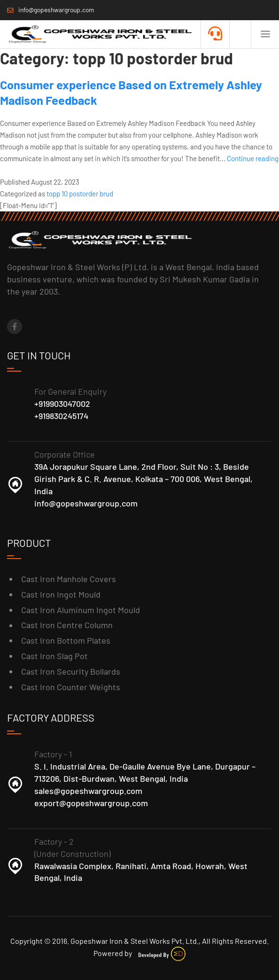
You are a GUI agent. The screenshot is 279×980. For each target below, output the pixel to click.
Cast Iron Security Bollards (71, 671)
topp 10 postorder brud (80, 194)
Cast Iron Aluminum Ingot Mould (81, 610)
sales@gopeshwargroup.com (88, 791)
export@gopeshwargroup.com (91, 803)
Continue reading (253, 158)
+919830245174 (61, 416)
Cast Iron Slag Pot (54, 656)
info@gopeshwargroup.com (86, 503)
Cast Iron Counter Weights (71, 687)
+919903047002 (62, 404)
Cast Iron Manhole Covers (69, 579)
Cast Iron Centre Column (67, 625)
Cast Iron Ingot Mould (61, 594)
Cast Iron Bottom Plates (66, 640)
